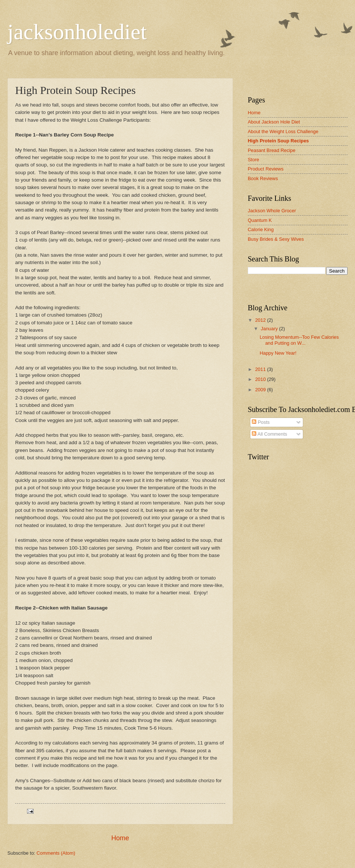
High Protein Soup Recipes (278, 141)
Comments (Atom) (56, 853)
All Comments (269, 434)
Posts (261, 422)
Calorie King (261, 229)
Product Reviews (266, 169)
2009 (261, 390)
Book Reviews (263, 178)
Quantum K (260, 220)
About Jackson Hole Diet (274, 122)
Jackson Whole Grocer (272, 211)
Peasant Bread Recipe (272, 150)
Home (120, 838)
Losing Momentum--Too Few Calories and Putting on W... (299, 340)
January (270, 329)
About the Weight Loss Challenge (283, 131)
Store (253, 160)
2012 (261, 320)
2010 (261, 379)
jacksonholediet (77, 32)
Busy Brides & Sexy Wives (276, 239)
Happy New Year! (278, 353)
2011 (261, 369)
